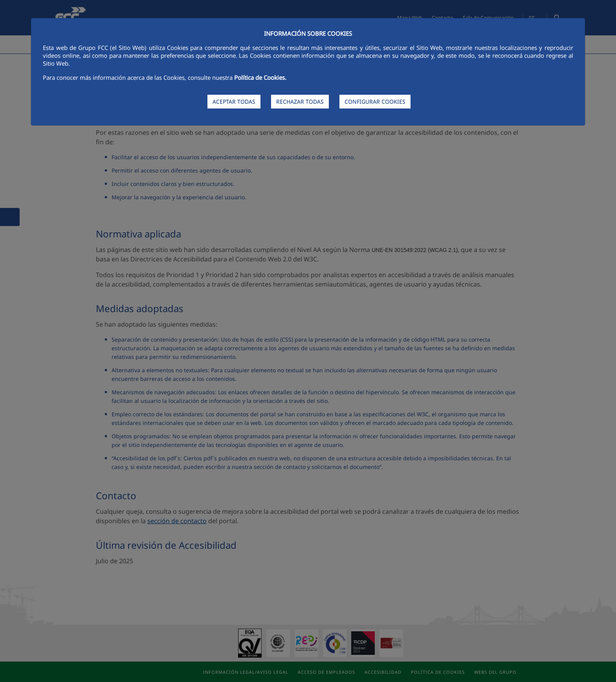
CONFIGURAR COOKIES (375, 102)
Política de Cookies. (260, 77)
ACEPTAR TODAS (234, 102)
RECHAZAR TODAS (300, 102)
